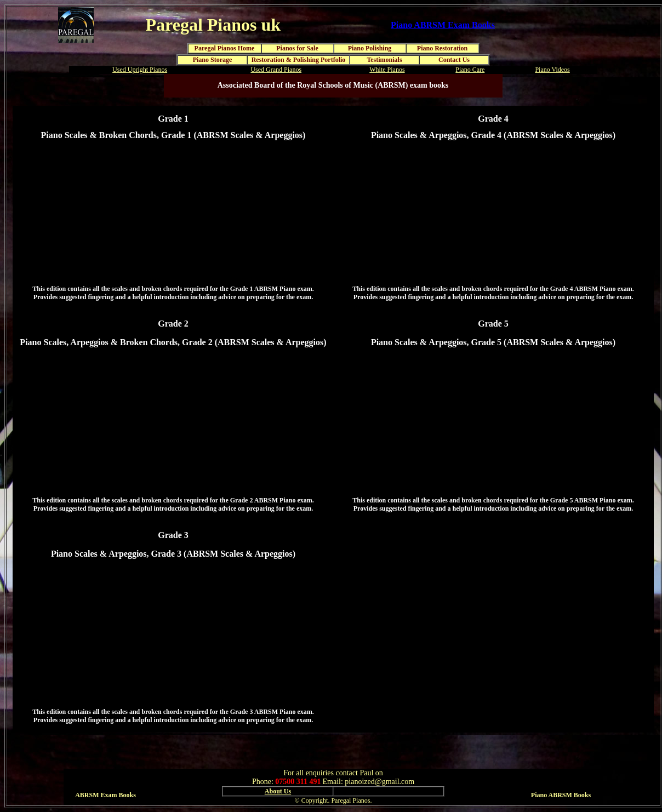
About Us (278, 791)
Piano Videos (552, 70)
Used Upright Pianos (140, 70)
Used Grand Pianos (276, 70)
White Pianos (387, 70)
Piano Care (470, 70)
